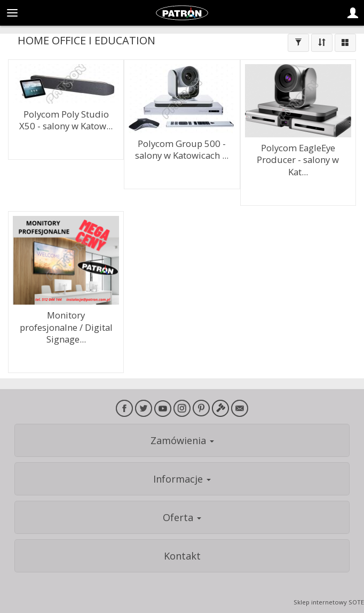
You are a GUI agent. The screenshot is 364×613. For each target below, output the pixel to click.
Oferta (182, 517)
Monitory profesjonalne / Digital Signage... (66, 327)
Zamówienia (182, 440)
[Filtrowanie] (298, 43)
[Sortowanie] (322, 43)
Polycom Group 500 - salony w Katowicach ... (182, 150)
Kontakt (182, 556)
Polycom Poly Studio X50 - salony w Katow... (66, 120)
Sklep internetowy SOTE (329, 602)
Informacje (182, 479)
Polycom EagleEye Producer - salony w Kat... (298, 160)
